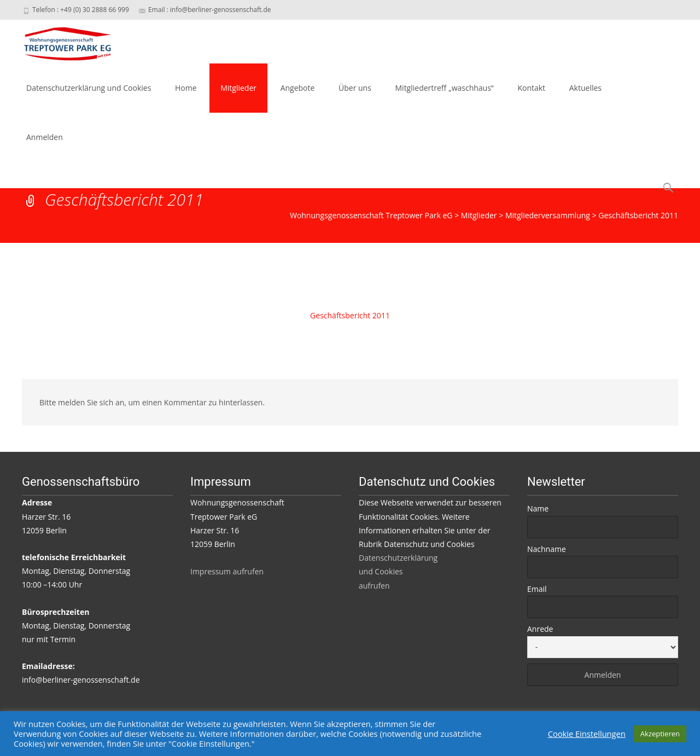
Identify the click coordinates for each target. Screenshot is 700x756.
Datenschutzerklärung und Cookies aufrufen (398, 571)
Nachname (547, 549)
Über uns (355, 88)
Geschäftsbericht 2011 (350, 315)
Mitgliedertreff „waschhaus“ (445, 88)
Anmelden (45, 137)
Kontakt (531, 88)
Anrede (540, 629)
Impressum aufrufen (227, 571)
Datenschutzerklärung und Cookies (89, 88)
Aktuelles (585, 88)
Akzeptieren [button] (660, 734)
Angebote (298, 88)
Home (186, 88)
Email (537, 589)
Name (538, 508)
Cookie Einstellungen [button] (587, 734)
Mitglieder (238, 88)
